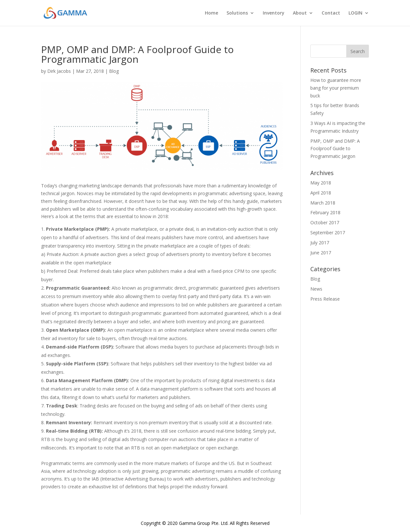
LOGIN (355, 13)
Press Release (325, 299)
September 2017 (328, 233)
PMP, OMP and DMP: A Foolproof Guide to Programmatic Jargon (335, 149)
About (300, 13)
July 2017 (320, 243)
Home (211, 13)
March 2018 (323, 203)
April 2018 (321, 193)
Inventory (274, 13)
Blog (114, 71)
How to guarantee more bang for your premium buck (336, 88)
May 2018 (321, 183)
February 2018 (325, 212)
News (316, 289)
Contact (331, 13)
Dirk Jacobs (59, 71)
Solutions (237, 13)
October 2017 (325, 222)
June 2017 (321, 253)
